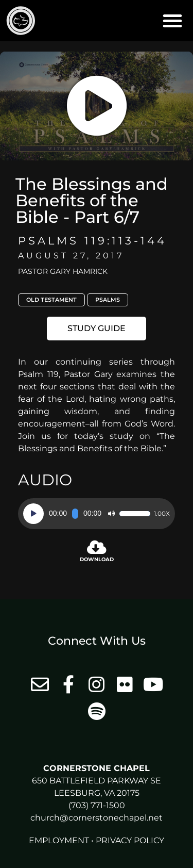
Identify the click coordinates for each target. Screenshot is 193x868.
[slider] (75, 514)
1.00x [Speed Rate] (162, 514)
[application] (97, 514)
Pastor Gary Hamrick (63, 271)
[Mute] (111, 514)
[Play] (33, 514)
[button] (172, 21)
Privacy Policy (130, 840)
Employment (59, 840)
